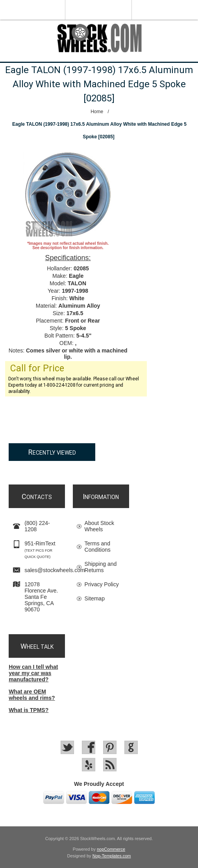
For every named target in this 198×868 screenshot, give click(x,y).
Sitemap (95, 598)
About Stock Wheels (100, 526)
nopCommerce (111, 849)
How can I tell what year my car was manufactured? (33, 673)
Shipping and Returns (101, 567)
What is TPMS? (29, 710)
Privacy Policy (102, 584)
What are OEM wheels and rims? (32, 695)
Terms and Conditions (98, 547)
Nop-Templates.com (112, 856)
